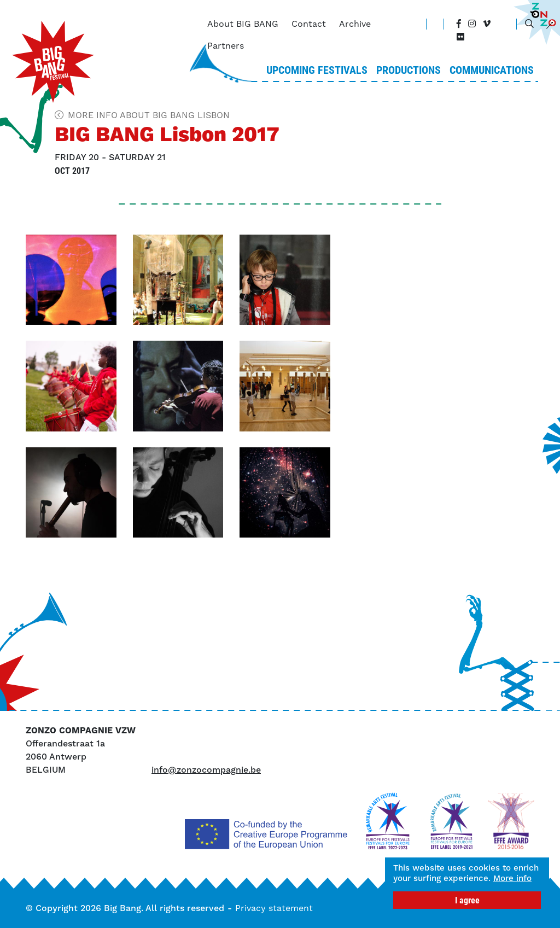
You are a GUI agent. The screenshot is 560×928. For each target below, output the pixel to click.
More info (415, 878)
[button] (71, 280)
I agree (467, 900)
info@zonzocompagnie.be (206, 770)
